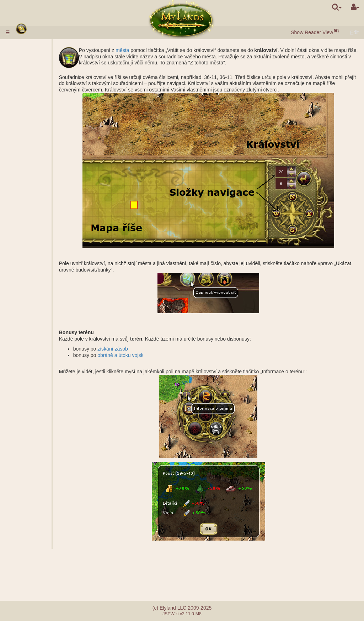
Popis (40, 144)
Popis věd (45, 162)
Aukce (41, 131)
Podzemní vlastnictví (42, 225)
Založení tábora (51, 331)
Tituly (40, 281)
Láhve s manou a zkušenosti (39, 452)
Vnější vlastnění (37, 187)
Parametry (45, 150)
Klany (26, 480)
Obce (40, 88)
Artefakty (30, 436)
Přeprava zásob (51, 368)
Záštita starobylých (42, 268)
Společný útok (49, 299)
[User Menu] (355, 7)
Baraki (41, 231)
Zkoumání (45, 349)
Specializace (48, 175)
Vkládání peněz (37, 53)
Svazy (26, 468)
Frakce (41, 293)
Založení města (51, 356)
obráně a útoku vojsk (147, 355)
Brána (40, 119)
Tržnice (42, 125)
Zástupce (44, 474)
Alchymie (44, 169)
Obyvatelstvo (34, 106)
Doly (39, 194)
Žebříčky (43, 287)
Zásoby (28, 94)
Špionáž (43, 343)
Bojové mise (34, 274)
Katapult (43, 505)
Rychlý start (34, 69)
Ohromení (31, 461)
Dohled (42, 362)
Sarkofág (44, 243)
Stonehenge (33, 262)
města (149, 50)
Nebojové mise (37, 337)
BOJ (39, 312)
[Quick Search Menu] (337, 7)
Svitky (26, 443)
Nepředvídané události (44, 536)
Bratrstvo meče (38, 530)
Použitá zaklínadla (45, 415)
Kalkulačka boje (51, 318)
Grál (38, 212)
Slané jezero (48, 206)
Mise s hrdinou (37, 324)
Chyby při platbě (38, 571)
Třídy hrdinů (33, 386)
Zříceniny (30, 256)
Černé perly (47, 100)
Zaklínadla (32, 399)
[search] (337, 7)
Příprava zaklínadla (45, 427)
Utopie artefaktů (37, 523)
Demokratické (49, 493)
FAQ (25, 565)
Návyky (28, 393)
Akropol (42, 249)
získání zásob (139, 349)
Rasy (25, 75)
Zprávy (27, 548)
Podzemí (30, 219)
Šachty (41, 200)
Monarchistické (50, 486)
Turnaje (28, 517)
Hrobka (42, 237)
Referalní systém (38, 577)
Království (32, 181)
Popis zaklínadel (52, 405)
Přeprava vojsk (50, 374)
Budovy (29, 112)
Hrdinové (30, 380)
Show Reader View (312, 32)
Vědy (25, 156)
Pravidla (29, 46)
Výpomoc (44, 306)
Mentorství (31, 511)
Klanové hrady (37, 499)
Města (27, 81)
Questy (27, 542)
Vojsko (28, 137)
